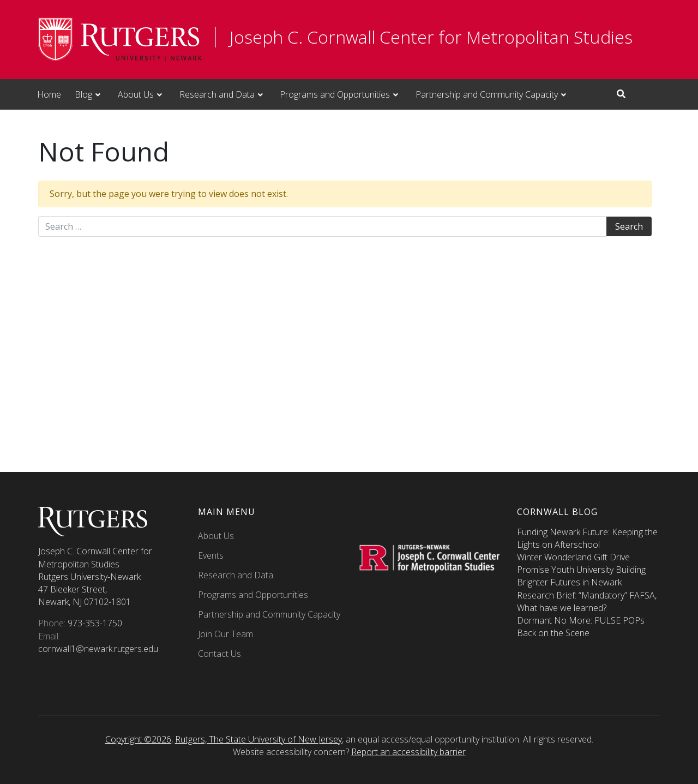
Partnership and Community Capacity (487, 94)
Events (211, 555)
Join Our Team (225, 634)
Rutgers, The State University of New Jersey (258, 739)
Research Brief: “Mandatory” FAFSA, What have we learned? (587, 602)
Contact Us (219, 654)
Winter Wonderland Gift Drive (573, 557)
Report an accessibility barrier (408, 752)
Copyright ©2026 (138, 739)
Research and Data (217, 94)
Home (49, 94)
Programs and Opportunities (335, 94)
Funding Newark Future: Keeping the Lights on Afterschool (587, 538)
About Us (136, 94)
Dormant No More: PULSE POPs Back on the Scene (581, 627)
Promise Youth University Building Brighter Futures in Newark (581, 576)
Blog (83, 94)
